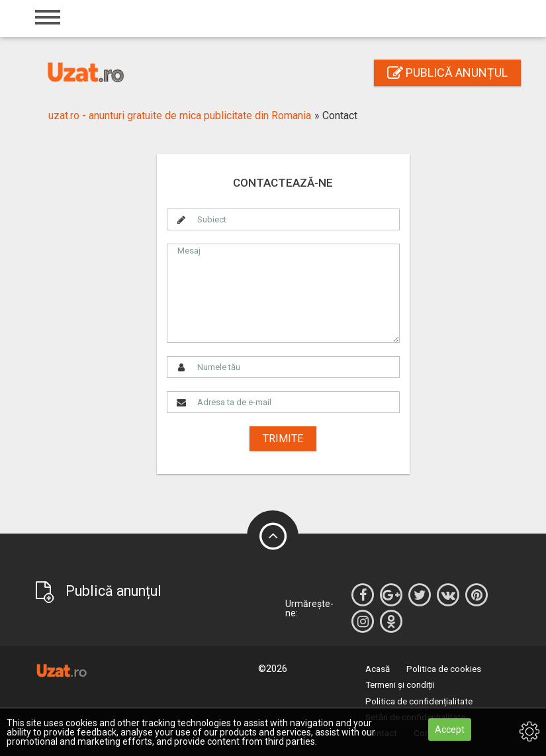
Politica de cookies (444, 669)
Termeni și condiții (400, 685)
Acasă (378, 669)
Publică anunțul (447, 72)
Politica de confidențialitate (419, 701)
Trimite (283, 439)
